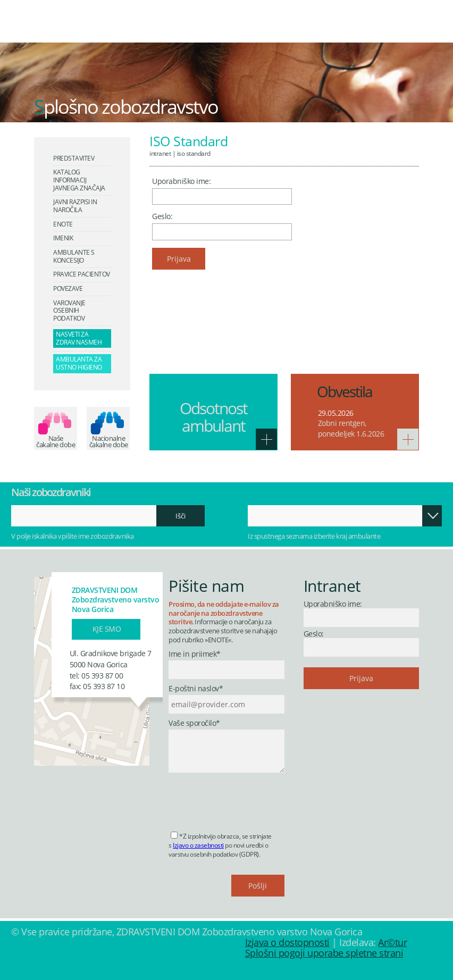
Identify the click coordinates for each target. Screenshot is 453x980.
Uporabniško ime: (181, 181)
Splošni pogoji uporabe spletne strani (324, 953)
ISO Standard (194, 153)
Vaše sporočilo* (194, 723)
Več (266, 439)
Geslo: (162, 216)
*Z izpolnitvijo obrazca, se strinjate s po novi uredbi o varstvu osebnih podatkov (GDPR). (220, 845)
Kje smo (107, 629)
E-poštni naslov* (196, 689)
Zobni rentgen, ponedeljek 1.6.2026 (351, 428)
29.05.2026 (336, 413)
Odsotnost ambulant (213, 417)
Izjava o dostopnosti (287, 942)
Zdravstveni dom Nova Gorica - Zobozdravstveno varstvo (88, 29)
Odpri (432, 516)
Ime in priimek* (195, 654)
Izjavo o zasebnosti (198, 845)
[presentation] (249, 799)
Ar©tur (392, 942)
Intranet (160, 153)
